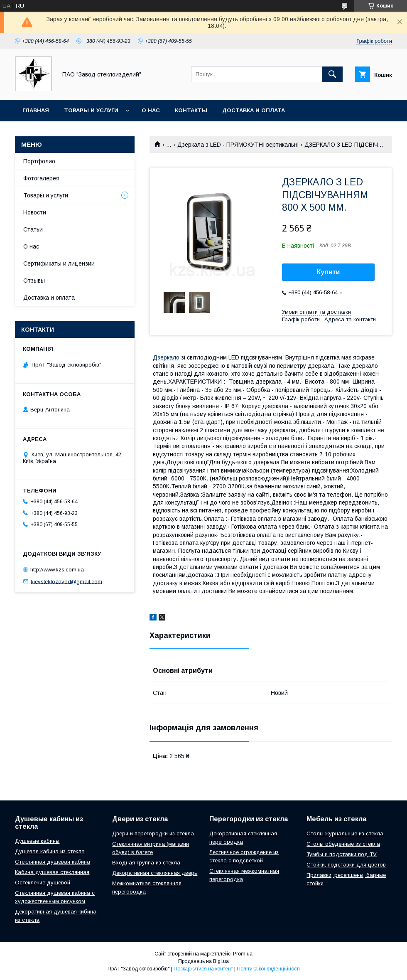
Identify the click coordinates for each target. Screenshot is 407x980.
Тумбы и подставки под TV (342, 854)
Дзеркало (166, 357)
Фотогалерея (41, 178)
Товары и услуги (91, 110)
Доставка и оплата (254, 110)
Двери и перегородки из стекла (153, 833)
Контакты (191, 110)
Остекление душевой (43, 883)
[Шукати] (332, 74)
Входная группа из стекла (146, 863)
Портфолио (39, 161)
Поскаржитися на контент (203, 969)
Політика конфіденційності (268, 969)
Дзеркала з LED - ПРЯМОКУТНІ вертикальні (238, 145)
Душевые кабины (37, 841)
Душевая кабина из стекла (50, 851)
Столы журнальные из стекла (345, 833)
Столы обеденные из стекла (343, 844)
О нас (151, 110)
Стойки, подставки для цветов (346, 865)
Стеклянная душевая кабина (53, 862)
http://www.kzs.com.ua (57, 570)
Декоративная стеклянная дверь (155, 873)
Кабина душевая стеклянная (52, 872)
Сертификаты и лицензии (59, 263)
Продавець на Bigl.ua (203, 961)
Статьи (33, 229)
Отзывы (34, 281)
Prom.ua (243, 954)
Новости (35, 212)
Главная (36, 110)
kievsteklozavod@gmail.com (66, 581)
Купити (329, 272)
